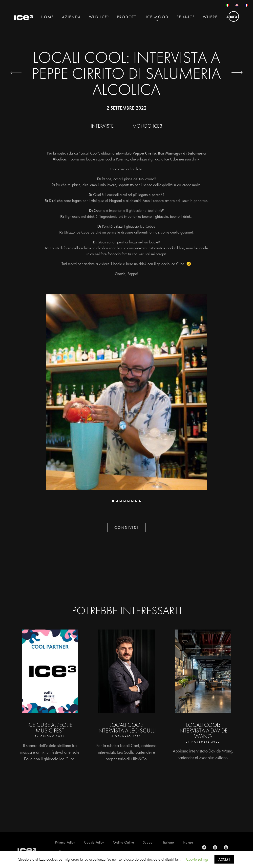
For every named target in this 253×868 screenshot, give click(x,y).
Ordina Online (123, 842)
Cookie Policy (94, 842)
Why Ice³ (99, 17)
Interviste (102, 126)
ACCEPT (224, 859)
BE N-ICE (186, 17)
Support (148, 842)
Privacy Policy (65, 842)
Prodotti (127, 17)
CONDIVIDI (126, 528)
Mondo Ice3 (147, 126)
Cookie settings (197, 859)
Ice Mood (157, 17)
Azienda (72, 17)
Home (47, 17)
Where (210, 17)
